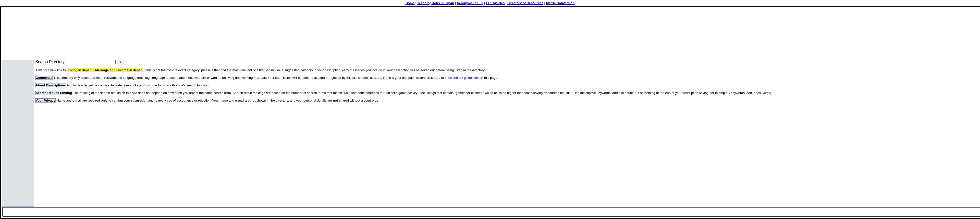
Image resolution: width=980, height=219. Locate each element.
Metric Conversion (560, 3)
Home (410, 3)
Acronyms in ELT (470, 3)
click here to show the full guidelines (453, 78)
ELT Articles (495, 3)
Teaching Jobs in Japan (436, 3)
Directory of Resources (525, 3)
